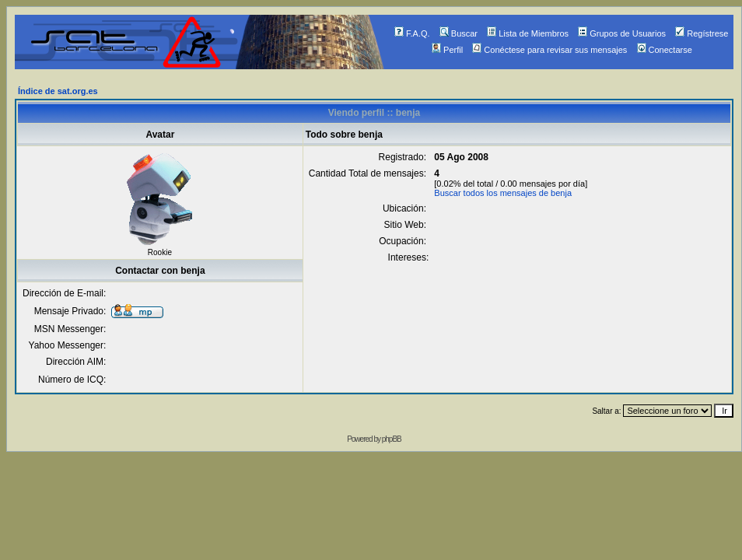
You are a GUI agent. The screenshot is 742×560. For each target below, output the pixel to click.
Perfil (447, 50)
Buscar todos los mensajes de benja (503, 193)
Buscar (458, 33)
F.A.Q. (412, 33)
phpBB (392, 439)
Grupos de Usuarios (622, 33)
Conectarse (665, 50)
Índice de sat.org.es (58, 91)
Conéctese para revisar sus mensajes (549, 50)
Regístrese (702, 33)
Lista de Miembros (528, 33)
